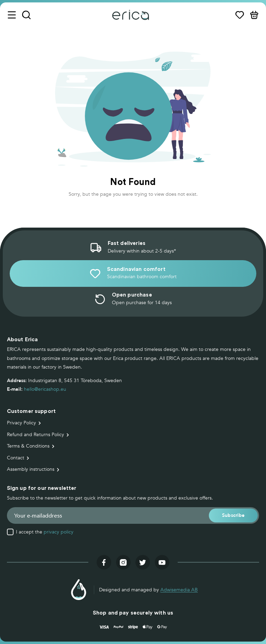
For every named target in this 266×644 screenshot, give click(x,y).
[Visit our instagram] (123, 562)
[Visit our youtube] (162, 562)
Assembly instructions (31, 469)
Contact (16, 458)
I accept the (45, 532)
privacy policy (59, 532)
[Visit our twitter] (143, 562)
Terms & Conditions (28, 446)
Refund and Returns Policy (36, 435)
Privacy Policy (21, 423)
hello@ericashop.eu (45, 389)
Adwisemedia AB (179, 590)
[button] (233, 515)
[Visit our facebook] (104, 562)
